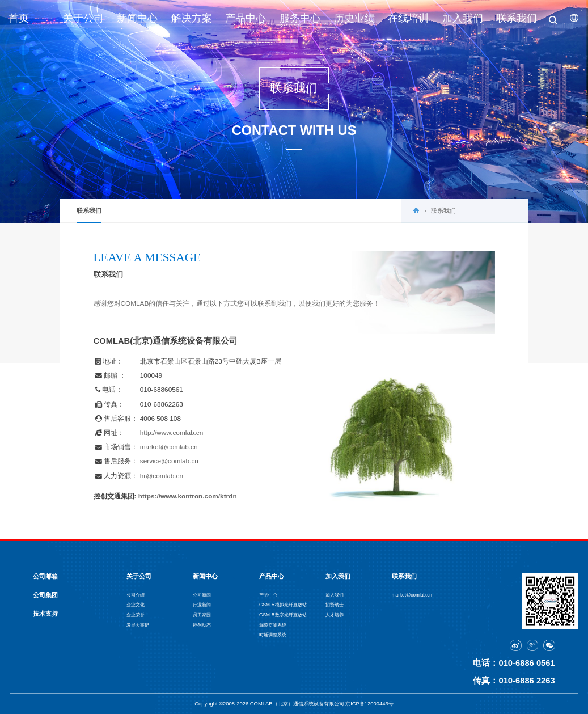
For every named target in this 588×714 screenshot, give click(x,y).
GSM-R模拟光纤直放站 (283, 605)
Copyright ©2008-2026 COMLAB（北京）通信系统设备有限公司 (270, 704)
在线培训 (408, 18)
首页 (19, 18)
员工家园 (202, 615)
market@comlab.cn (169, 447)
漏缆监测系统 (273, 625)
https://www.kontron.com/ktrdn (188, 496)
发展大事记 (138, 625)
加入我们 (463, 18)
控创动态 (202, 625)
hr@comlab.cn (162, 476)
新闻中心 (137, 18)
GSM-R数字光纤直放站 (283, 615)
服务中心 (300, 18)
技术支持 (45, 614)
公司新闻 (202, 595)
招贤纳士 (335, 605)
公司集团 (45, 595)
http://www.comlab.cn (172, 433)
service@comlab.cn (169, 461)
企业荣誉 (136, 615)
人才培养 (335, 615)
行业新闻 (202, 605)
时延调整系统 (273, 635)
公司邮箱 (45, 576)
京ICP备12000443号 (369, 704)
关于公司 (83, 18)
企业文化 (136, 605)
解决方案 (192, 18)
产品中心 (246, 18)
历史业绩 (354, 18)
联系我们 (517, 18)
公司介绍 (136, 595)
